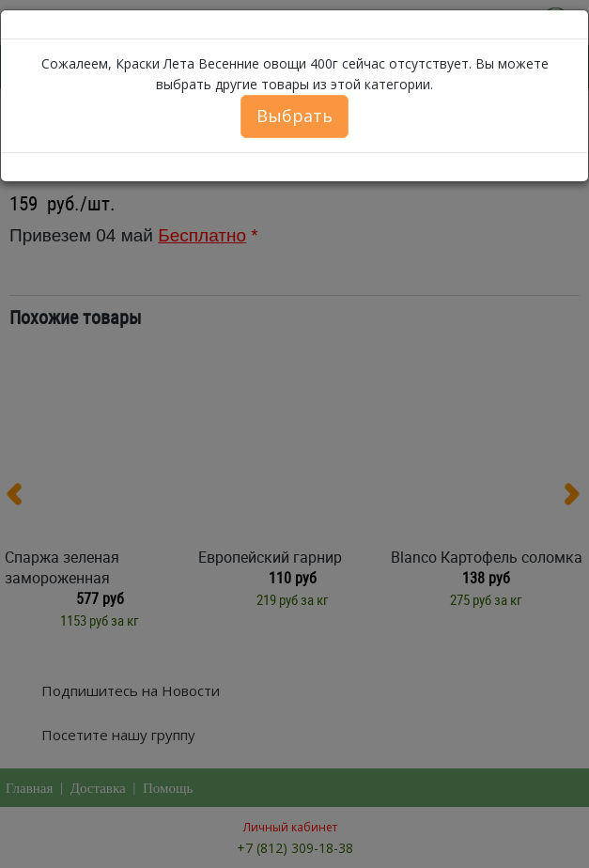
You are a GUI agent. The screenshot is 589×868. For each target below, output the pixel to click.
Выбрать (294, 116)
